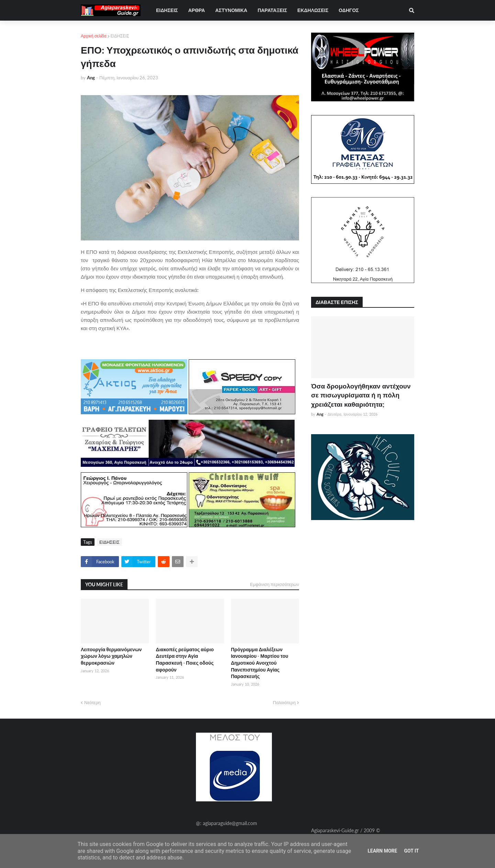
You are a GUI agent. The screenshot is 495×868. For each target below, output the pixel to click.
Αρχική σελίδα (94, 36)
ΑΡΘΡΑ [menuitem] (196, 10)
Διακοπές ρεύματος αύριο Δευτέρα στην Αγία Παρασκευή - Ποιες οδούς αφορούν (185, 660)
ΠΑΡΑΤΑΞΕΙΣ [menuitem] (272, 10)
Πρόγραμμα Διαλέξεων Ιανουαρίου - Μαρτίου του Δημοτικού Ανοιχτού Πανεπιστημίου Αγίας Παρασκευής (260, 663)
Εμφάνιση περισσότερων (274, 584)
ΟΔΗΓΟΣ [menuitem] (349, 10)
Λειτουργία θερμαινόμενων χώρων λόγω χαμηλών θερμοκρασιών (111, 656)
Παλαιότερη (284, 702)
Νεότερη (92, 702)
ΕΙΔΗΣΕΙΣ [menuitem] (167, 10)
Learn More (382, 851)
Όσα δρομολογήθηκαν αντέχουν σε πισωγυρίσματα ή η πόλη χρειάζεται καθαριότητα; (361, 395)
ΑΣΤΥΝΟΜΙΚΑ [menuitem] (231, 10)
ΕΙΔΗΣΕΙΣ (120, 36)
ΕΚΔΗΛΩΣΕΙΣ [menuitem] (313, 10)
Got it (411, 851)
